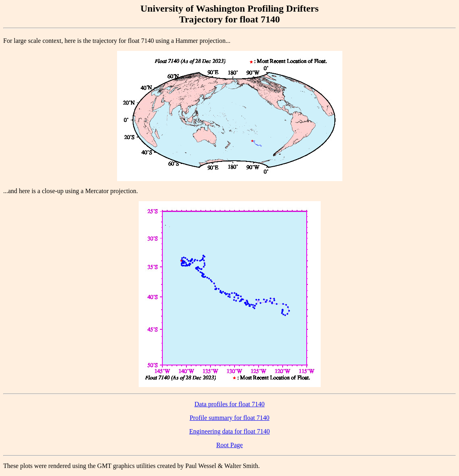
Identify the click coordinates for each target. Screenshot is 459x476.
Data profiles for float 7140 (229, 404)
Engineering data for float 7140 (229, 431)
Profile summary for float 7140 (229, 418)
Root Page (229, 445)
